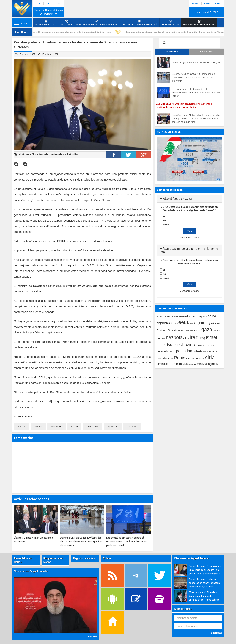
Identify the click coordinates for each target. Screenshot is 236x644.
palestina (184, 351)
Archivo (219, 3)
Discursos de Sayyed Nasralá (96, 23)
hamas (161, 338)
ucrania (193, 364)
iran (194, 337)
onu (173, 351)
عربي (38, 3)
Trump (173, 364)
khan (75, 426)
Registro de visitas (84, 558)
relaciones (212, 352)
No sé (166, 225)
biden (39, 426)
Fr (59, 3)
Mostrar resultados (189, 238)
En (49, 3)
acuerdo (161, 316)
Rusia (180, 358)
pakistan (114, 426)
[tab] (189, 199)
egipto (193, 323)
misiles (200, 345)
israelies (174, 345)
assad (182, 316)
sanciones (192, 358)
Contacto (207, 3)
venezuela (203, 364)
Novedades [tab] (172, 52)
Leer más (92, 636)
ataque (190, 316)
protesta (133, 426)
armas (22, 426)
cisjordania (163, 323)
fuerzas (197, 330)
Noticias (66, 23)
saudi (202, 359)
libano (189, 344)
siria (210, 358)
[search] (189, 43)
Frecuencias (170, 23)
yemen (215, 364)
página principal (46, 23)
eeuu (184, 322)
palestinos (200, 351)
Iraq (202, 338)
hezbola (174, 337)
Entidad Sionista (167, 330)
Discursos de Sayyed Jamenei (192, 558)
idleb (186, 338)
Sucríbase (217, 633)
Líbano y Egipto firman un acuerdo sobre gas (196, 62)
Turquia (184, 364)
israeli (162, 345)
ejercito (202, 323)
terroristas (163, 364)
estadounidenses (186, 330)
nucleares (93, 426)
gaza (207, 329)
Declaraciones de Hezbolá (139, 23)
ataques (201, 316)
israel (211, 337)
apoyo (168, 316)
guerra (217, 330)
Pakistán (72, 154)
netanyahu (163, 351)
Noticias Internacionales (48, 154)
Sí (164, 217)
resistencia (165, 358)
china (212, 316)
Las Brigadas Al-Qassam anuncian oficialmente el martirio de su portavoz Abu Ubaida (184, 106)
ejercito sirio (215, 323)
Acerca (195, 3)
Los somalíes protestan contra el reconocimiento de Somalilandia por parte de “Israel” (178, 32)
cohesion (57, 426)
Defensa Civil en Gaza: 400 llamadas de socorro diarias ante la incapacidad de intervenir (62, 32)
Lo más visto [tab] (207, 52)
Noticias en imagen (169, 132)
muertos (210, 345)
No (164, 221)
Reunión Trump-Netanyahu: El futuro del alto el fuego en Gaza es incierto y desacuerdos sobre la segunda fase (196, 118)
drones (174, 323)
